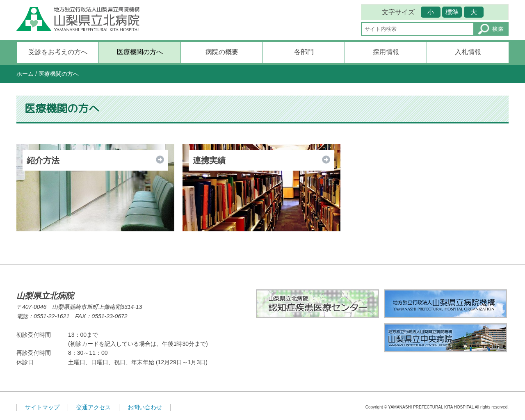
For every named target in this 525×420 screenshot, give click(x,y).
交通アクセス (94, 407)
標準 (452, 12)
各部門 (304, 52)
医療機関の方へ (140, 52)
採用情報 (386, 52)
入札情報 (468, 52)
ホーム (25, 74)
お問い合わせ (145, 407)
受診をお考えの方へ (58, 52)
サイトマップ (42, 407)
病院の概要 (222, 52)
